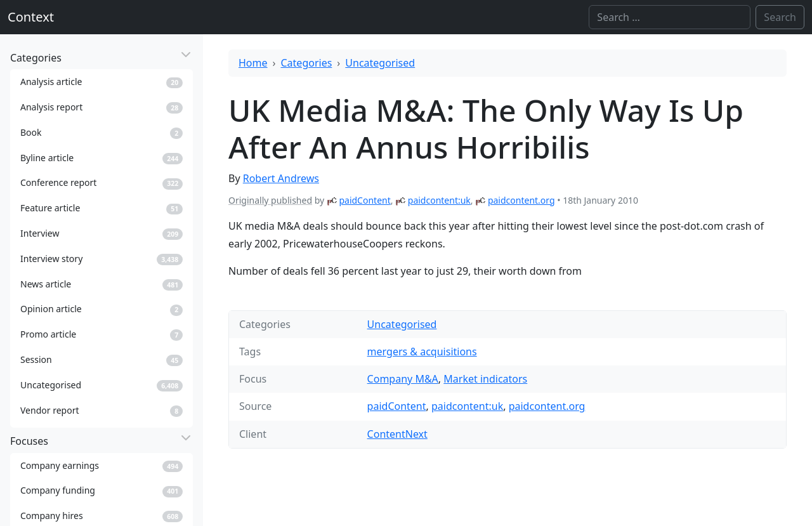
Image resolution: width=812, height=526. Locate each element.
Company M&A (403, 379)
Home (253, 63)
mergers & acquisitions (422, 352)
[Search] (670, 17)
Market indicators (485, 379)
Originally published (270, 200)
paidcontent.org (521, 200)
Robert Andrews (281, 178)
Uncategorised (380, 63)
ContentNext (397, 434)
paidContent (364, 200)
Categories (307, 63)
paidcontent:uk (439, 200)
